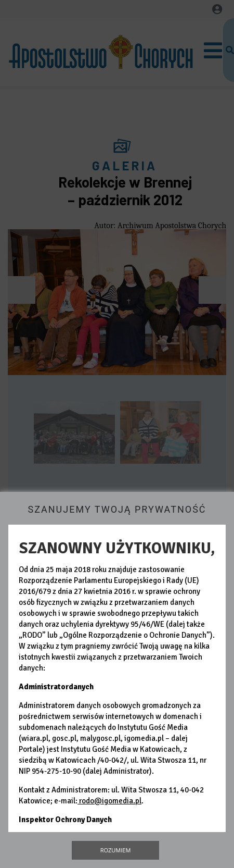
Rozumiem (116, 850)
